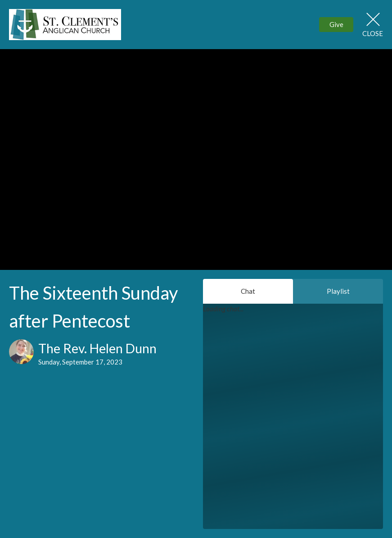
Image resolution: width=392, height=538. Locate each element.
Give (336, 24)
